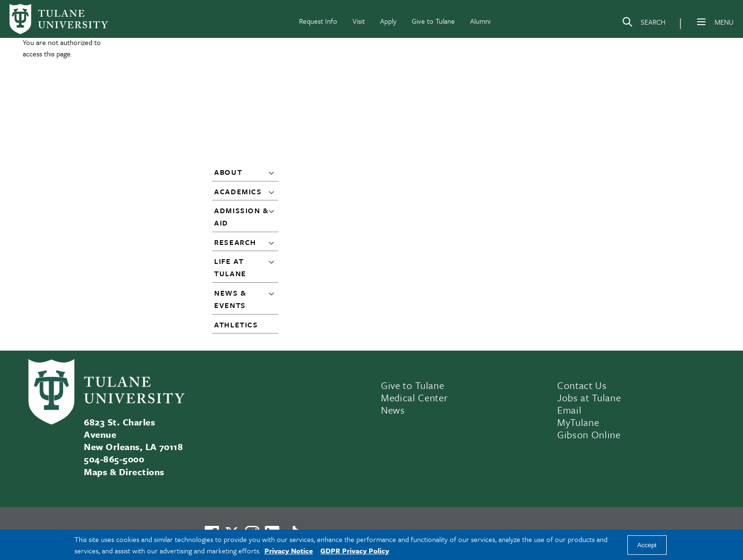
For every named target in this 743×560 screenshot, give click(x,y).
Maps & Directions (124, 472)
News (393, 410)
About (228, 172)
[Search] (643, 24)
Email (569, 410)
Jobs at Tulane (589, 397)
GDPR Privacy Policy (355, 551)
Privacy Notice (289, 551)
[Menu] (701, 22)
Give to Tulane (433, 21)
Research (235, 242)
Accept (647, 545)
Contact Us (582, 385)
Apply (388, 21)
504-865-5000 (114, 459)
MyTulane (578, 422)
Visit (359, 21)
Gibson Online (589, 434)
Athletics (236, 325)
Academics (238, 191)
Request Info (318, 21)
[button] (273, 172)
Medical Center (414, 397)
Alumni (480, 21)
